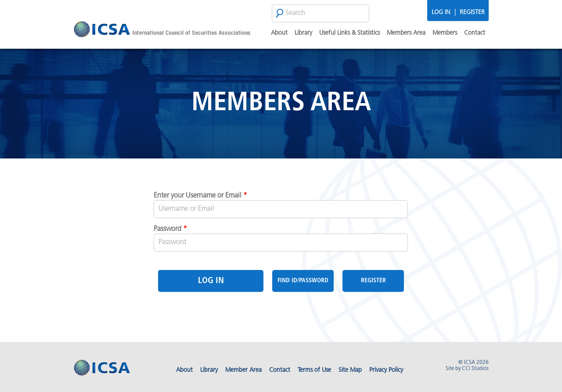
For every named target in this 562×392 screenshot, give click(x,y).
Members (445, 33)
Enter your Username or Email (200, 196)
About (279, 33)
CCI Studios (475, 369)
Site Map (350, 370)
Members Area (406, 33)
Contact (475, 33)
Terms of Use (314, 370)
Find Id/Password (303, 281)
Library (303, 33)
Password (170, 229)
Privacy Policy (386, 370)
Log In (441, 13)
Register (472, 13)
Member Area (243, 370)
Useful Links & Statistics (349, 33)
